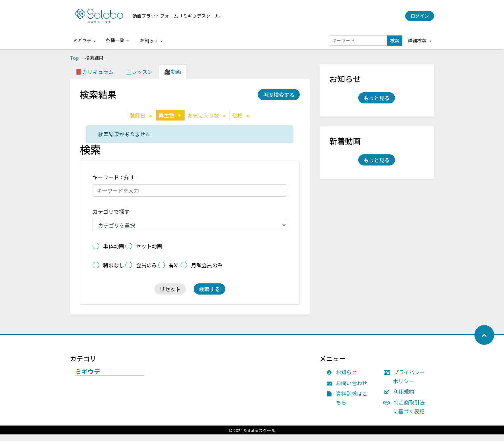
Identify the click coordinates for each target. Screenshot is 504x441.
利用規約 (400, 398)
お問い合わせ (349, 389)
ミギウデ (84, 40)
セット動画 (149, 253)
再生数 (170, 122)
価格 (241, 122)
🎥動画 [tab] (173, 78)
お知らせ (152, 40)
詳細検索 (420, 40)
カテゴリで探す (111, 218)
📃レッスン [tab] (139, 78)
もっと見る (377, 104)
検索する (209, 296)
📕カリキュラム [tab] (95, 78)
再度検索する (279, 101)
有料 (174, 272)
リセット (170, 296)
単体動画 (114, 253)
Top (74, 64)
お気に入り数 (207, 122)
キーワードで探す (114, 184)
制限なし (114, 272)
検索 (395, 40)
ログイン (420, 16)
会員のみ (146, 272)
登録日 (141, 122)
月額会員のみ (207, 272)
